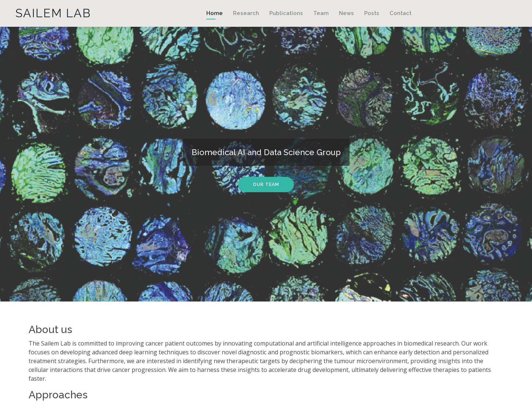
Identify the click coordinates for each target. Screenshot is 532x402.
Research (246, 13)
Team (321, 13)
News (346, 13)
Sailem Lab (53, 13)
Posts (372, 13)
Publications (286, 13)
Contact (400, 13)
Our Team (266, 184)
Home (215, 13)
